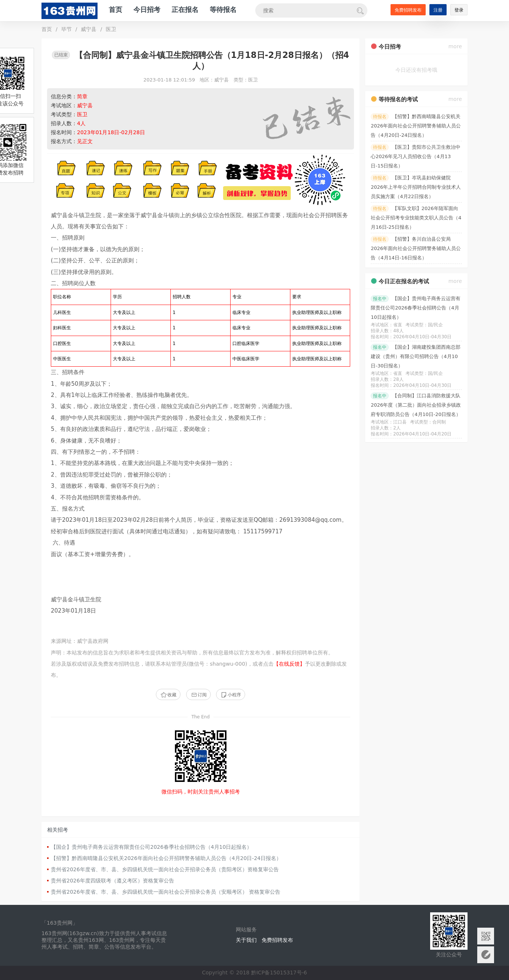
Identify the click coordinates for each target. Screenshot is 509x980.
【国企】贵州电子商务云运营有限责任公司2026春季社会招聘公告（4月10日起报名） (151, 847)
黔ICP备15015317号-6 (279, 973)
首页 (115, 10)
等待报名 (223, 10)
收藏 (168, 695)
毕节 (67, 29)
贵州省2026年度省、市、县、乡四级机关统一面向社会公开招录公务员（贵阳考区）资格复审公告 (165, 869)
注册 (438, 10)
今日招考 (147, 10)
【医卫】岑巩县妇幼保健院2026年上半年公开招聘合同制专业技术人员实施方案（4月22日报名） (416, 187)
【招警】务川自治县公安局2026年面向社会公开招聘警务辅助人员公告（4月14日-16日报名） (416, 248)
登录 (459, 10)
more (455, 46)
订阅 (198, 695)
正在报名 (185, 10)
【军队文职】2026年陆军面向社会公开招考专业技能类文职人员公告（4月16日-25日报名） (416, 218)
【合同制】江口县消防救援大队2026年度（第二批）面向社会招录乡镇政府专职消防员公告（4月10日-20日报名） (416, 405)
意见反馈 (486, 955)
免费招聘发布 (408, 10)
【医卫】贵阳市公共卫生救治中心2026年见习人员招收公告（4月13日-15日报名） (415, 156)
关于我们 (246, 940)
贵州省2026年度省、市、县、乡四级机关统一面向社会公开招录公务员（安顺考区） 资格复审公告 (166, 892)
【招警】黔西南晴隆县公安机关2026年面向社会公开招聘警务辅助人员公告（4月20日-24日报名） (166, 858)
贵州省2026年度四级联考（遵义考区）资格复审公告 (112, 881)
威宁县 (89, 29)
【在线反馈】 (289, 664)
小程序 (231, 695)
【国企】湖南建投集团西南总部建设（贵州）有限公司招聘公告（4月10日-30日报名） (415, 356)
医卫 (111, 29)
